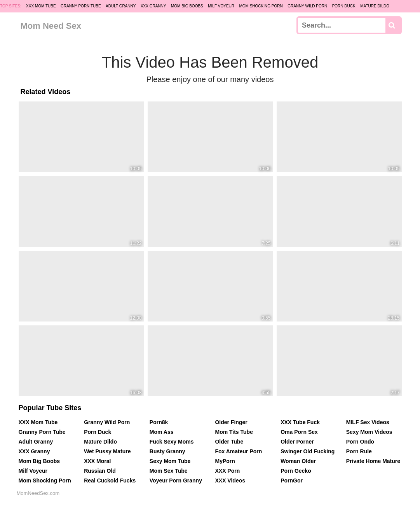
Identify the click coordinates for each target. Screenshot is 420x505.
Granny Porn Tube (81, 6)
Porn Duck (344, 6)
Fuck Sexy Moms (172, 442)
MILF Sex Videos (368, 422)
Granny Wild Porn (307, 6)
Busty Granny (167, 451)
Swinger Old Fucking (308, 451)
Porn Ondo (360, 442)
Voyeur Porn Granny (176, 481)
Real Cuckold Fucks (110, 481)
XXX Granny (153, 6)
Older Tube (229, 442)
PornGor (292, 481)
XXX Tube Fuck (300, 422)
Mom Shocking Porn (261, 6)
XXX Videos (230, 481)
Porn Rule (359, 451)
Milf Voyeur (221, 6)
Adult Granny (121, 6)
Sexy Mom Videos (369, 432)
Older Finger (231, 422)
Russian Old (100, 471)
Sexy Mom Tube (170, 461)
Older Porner (297, 442)
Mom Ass (162, 432)
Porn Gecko (296, 471)
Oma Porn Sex (299, 432)
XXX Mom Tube (41, 6)
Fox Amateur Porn (238, 451)
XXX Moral (97, 461)
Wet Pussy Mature (107, 451)
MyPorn (225, 461)
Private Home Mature (373, 461)
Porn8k (159, 422)
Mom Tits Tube (234, 432)
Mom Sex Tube (169, 471)
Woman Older (298, 461)
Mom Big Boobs (187, 6)
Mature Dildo (375, 6)
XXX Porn (227, 471)
